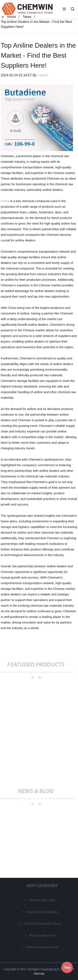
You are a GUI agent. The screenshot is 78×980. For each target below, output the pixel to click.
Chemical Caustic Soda (42, 947)
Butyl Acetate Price (42, 935)
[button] (64, 9)
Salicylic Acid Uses (42, 900)
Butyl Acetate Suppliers (42, 912)
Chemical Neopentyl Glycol (42, 923)
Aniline (5, 201)
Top (67, 967)
